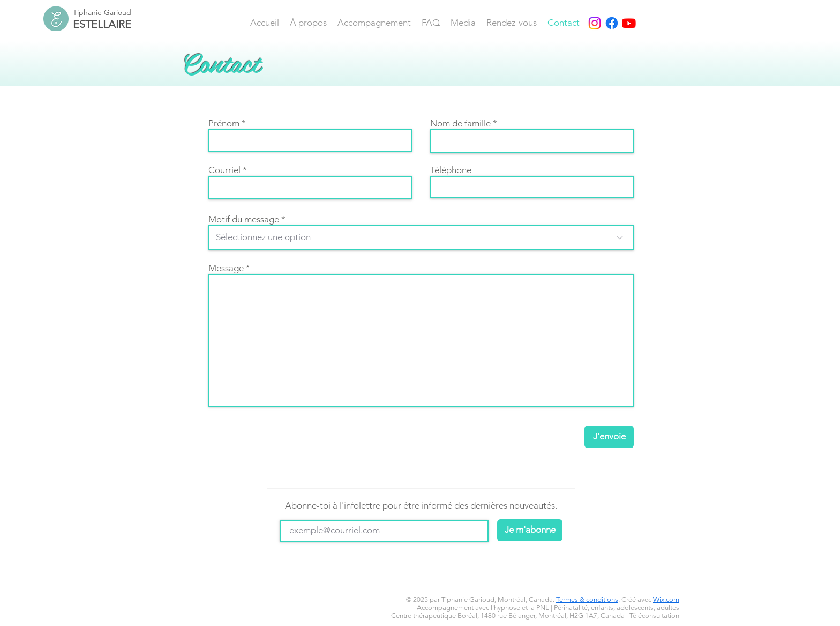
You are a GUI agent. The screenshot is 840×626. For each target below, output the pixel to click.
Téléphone (451, 170)
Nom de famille (460, 124)
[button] (374, 23)
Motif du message (244, 219)
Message (226, 268)
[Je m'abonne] (530, 530)
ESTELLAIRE (102, 24)
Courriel (224, 170)
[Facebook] (612, 23)
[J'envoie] (609, 437)
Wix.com (666, 599)
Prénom (224, 124)
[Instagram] (595, 23)
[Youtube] (629, 23)
